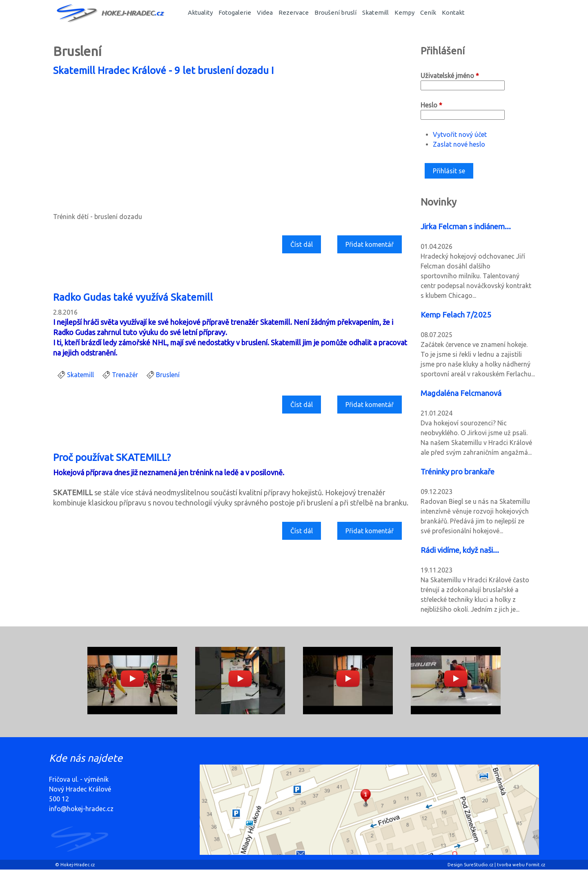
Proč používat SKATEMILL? (112, 457)
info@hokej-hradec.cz (81, 809)
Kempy (404, 12)
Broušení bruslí (335, 12)
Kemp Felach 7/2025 (456, 315)
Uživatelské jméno (450, 76)
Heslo (431, 105)
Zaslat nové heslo (459, 144)
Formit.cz (536, 865)
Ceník (428, 12)
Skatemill (375, 12)
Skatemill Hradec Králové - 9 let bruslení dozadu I (163, 70)
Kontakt (453, 12)
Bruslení (168, 375)
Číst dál (304, 246)
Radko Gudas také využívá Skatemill (133, 297)
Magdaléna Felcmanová (461, 393)
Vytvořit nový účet (460, 134)
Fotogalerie (235, 12)
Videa (265, 12)
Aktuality (200, 12)
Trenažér (125, 375)
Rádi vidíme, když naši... (460, 550)
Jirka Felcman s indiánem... (466, 227)
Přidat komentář (370, 244)
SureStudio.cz (479, 865)
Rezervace (294, 12)
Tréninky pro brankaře (458, 472)
